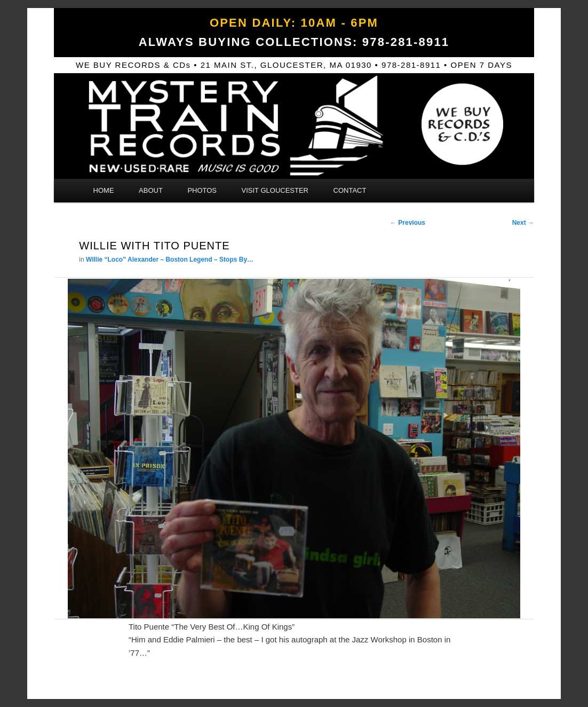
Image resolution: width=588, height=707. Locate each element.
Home (104, 190)
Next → (523, 223)
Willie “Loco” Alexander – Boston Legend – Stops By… (170, 260)
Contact (350, 190)
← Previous (408, 223)
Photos (202, 190)
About (151, 190)
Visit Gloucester (275, 190)
